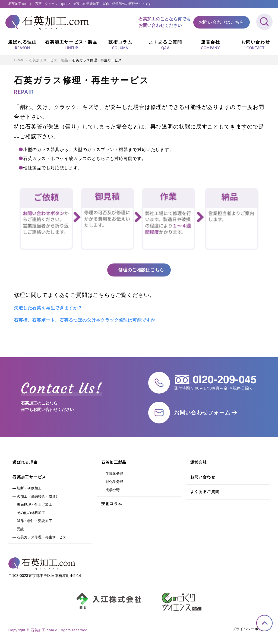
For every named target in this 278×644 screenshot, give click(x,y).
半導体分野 (114, 474)
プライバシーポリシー (251, 629)
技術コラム (120, 45)
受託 (20, 529)
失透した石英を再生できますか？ (48, 308)
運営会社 (211, 45)
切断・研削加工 (29, 488)
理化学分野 (114, 482)
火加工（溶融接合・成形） (38, 496)
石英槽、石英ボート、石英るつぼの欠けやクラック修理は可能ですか (85, 320)
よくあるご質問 (165, 45)
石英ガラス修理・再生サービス (42, 537)
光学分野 (113, 490)
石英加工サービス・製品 (71, 45)
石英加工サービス (29, 477)
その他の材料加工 (31, 513)
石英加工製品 (114, 462)
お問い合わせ (256, 45)
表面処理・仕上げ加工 (34, 505)
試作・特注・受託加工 (34, 521)
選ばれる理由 (22, 45)
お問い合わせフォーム (202, 413)
